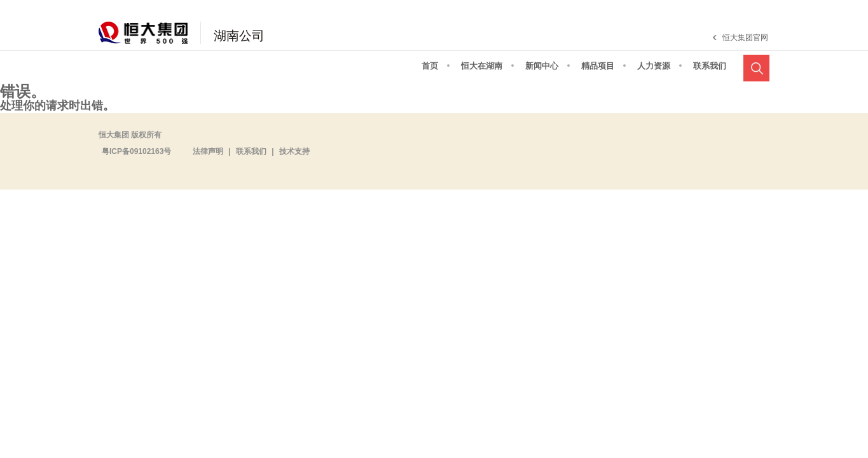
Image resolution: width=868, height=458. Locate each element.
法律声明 (208, 151)
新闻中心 (542, 66)
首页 (430, 66)
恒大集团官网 (745, 38)
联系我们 (710, 66)
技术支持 (294, 151)
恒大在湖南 (482, 66)
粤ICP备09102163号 (136, 151)
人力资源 (654, 66)
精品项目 (598, 66)
